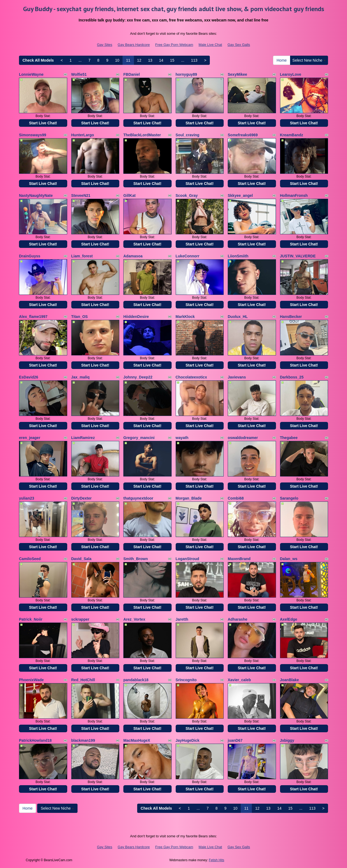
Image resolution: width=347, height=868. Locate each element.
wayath (182, 438)
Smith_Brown (136, 559)
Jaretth (182, 619)
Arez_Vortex (134, 619)
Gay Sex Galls (239, 45)
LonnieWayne (31, 74)
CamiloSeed (30, 559)
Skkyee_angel (240, 195)
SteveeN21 (81, 195)
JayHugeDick (188, 740)
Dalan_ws (289, 559)
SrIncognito (186, 680)
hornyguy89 (186, 74)
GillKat (129, 195)
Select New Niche (309, 60)
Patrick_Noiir (31, 619)
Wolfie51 (79, 74)
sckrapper (80, 619)
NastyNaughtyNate (36, 195)
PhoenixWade (31, 680)
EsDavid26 (29, 377)
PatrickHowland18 (35, 740)
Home (282, 60)
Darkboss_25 (292, 377)
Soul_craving (188, 135)
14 (161, 60)
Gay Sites (105, 45)
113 (194, 60)
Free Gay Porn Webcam (174, 45)
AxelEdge (289, 619)
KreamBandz (292, 135)
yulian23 (27, 498)
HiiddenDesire (136, 317)
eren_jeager (30, 438)
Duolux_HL (238, 317)
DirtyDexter (81, 498)
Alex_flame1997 (33, 317)
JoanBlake (290, 680)
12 (139, 60)
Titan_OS (80, 317)
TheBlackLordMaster (142, 135)
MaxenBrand (239, 559)
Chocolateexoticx (191, 377)
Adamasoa (133, 256)
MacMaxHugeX (137, 740)
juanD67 (235, 740)
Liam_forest (82, 256)
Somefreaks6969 (243, 135)
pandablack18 (136, 680)
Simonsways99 (33, 135)
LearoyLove (291, 74)
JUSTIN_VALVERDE (298, 256)
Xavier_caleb (239, 680)
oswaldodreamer (243, 438)
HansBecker (291, 317)
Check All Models (38, 60)
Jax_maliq (81, 377)
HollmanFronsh (294, 195)
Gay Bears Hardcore (134, 45)
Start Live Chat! (43, 123)
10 (117, 60)
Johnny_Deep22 (138, 377)
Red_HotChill (83, 680)
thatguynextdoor (138, 498)
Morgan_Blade (189, 498)
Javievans (237, 377)
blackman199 (83, 740)
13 (150, 60)
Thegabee (289, 438)
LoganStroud (187, 559)
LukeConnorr (188, 256)
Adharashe (237, 619)
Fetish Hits (216, 860)
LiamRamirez (83, 438)
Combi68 (236, 498)
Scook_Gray (187, 195)
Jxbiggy (287, 740)
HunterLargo (83, 135)
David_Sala (81, 559)
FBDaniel (132, 74)
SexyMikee (237, 74)
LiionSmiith (238, 256)
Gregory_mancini (139, 438)
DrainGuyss (30, 256)
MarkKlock (185, 317)
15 (172, 60)
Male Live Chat (210, 45)
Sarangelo (289, 498)
